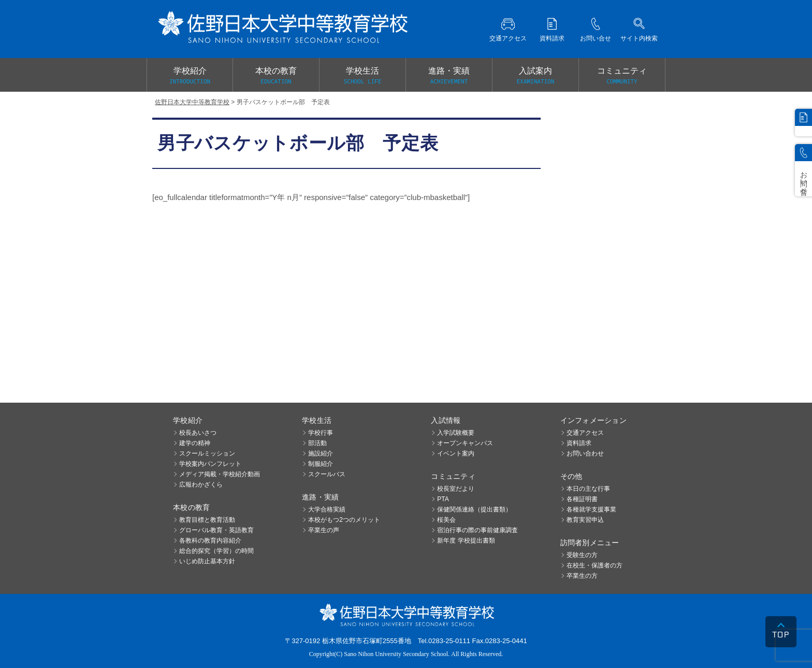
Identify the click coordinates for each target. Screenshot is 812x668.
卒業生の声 (324, 530)
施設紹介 (321, 453)
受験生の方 (582, 555)
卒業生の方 (582, 576)
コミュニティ (622, 76)
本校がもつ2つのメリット (344, 520)
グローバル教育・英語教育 (216, 530)
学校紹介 (190, 76)
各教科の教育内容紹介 (210, 541)
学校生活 (363, 76)
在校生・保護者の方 (594, 565)
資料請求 (579, 443)
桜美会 (446, 520)
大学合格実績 (327, 509)
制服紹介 (321, 464)
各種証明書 (582, 499)
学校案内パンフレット (210, 464)
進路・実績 (449, 76)
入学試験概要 (456, 433)
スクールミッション (207, 453)
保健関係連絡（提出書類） (474, 509)
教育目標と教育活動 (207, 520)
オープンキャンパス (465, 443)
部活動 (317, 443)
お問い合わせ (585, 453)
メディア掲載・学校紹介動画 (220, 474)
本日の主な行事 (588, 489)
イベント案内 (456, 453)
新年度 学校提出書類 (466, 541)
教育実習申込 (585, 520)
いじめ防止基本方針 (207, 561)
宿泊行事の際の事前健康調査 (477, 530)
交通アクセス (585, 433)
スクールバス (327, 474)
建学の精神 (195, 443)
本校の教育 (276, 76)
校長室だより (456, 489)
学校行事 (321, 433)
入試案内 (535, 76)
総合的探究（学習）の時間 (216, 551)
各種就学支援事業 (591, 509)
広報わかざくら (201, 485)
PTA (443, 499)
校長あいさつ (198, 433)
